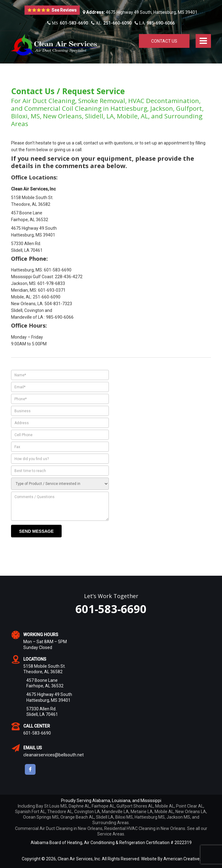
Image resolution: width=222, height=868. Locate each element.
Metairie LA (142, 812)
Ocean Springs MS (41, 817)
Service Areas (111, 834)
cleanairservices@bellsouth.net (54, 755)
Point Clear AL (190, 806)
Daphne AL (79, 806)
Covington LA (87, 812)
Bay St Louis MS (51, 806)
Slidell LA (105, 817)
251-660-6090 (111, 23)
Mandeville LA (115, 812)
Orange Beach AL (77, 817)
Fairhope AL (103, 806)
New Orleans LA (191, 812)
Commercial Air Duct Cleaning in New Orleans (59, 828)
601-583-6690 (68, 23)
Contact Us (164, 41)
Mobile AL (165, 806)
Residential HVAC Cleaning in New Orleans (145, 828)
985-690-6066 (155, 23)
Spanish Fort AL (30, 812)
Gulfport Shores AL (135, 806)
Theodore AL (60, 812)
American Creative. (182, 859)
